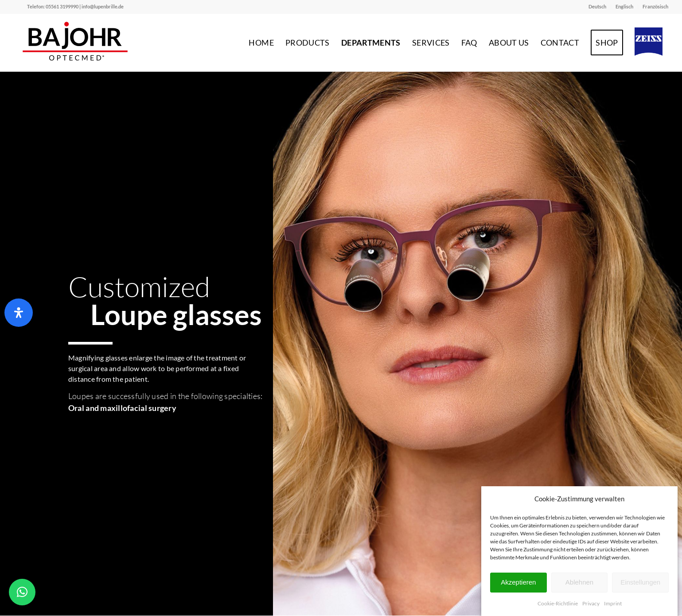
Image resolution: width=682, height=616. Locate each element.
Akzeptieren (518, 582)
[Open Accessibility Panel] (19, 313)
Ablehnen (579, 582)
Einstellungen (640, 582)
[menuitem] (598, 7)
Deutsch (597, 6)
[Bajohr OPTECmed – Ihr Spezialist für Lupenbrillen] (76, 43)
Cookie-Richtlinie (558, 603)
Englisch (624, 6)
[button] (22, 592)
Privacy (591, 603)
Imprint (613, 603)
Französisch (655, 6)
